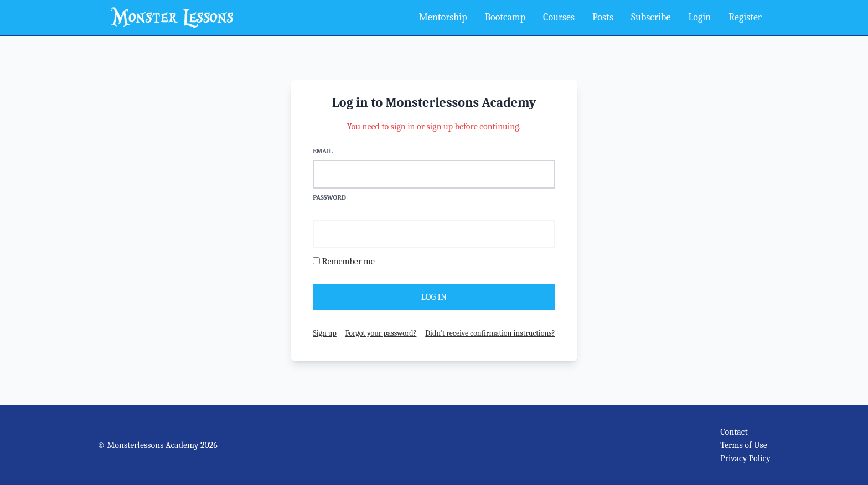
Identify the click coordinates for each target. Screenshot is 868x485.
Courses (559, 17)
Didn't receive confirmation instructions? (490, 333)
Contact (734, 432)
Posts (603, 17)
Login (699, 17)
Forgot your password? (381, 333)
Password (329, 197)
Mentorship (443, 17)
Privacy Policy (745, 458)
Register (745, 17)
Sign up (324, 333)
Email (322, 151)
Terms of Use (744, 445)
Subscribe (651, 17)
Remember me (348, 262)
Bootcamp (505, 17)
